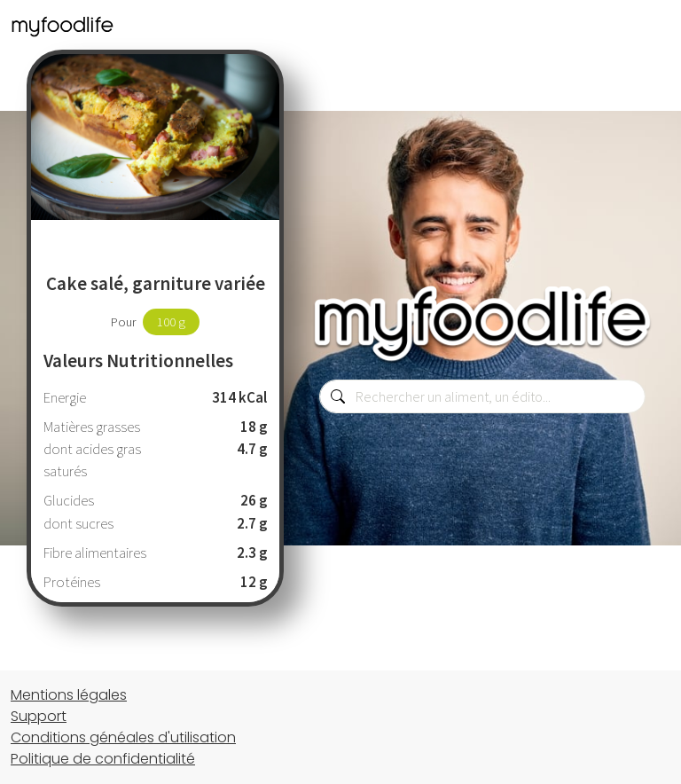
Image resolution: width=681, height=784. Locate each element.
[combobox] (482, 396)
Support (39, 716)
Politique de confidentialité (103, 759)
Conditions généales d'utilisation (123, 737)
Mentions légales (69, 695)
